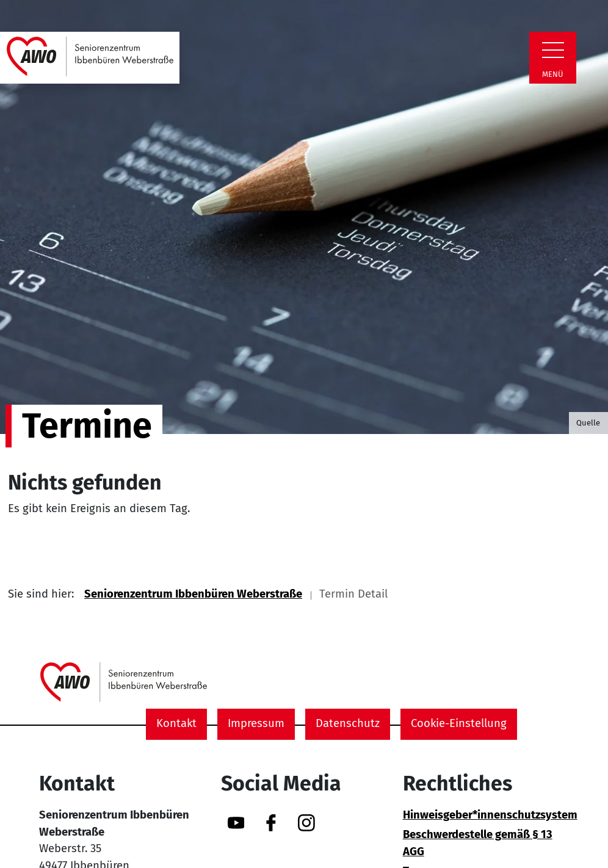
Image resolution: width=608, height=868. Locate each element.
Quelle (588, 423)
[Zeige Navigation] (553, 50)
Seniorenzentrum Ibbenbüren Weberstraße (193, 594)
